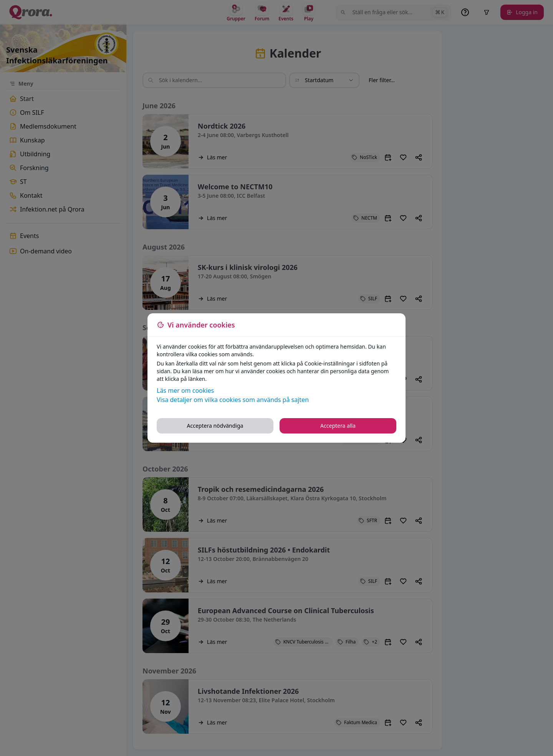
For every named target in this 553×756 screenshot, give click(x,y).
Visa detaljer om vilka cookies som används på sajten (233, 400)
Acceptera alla (338, 426)
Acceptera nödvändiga (215, 426)
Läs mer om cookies (185, 390)
